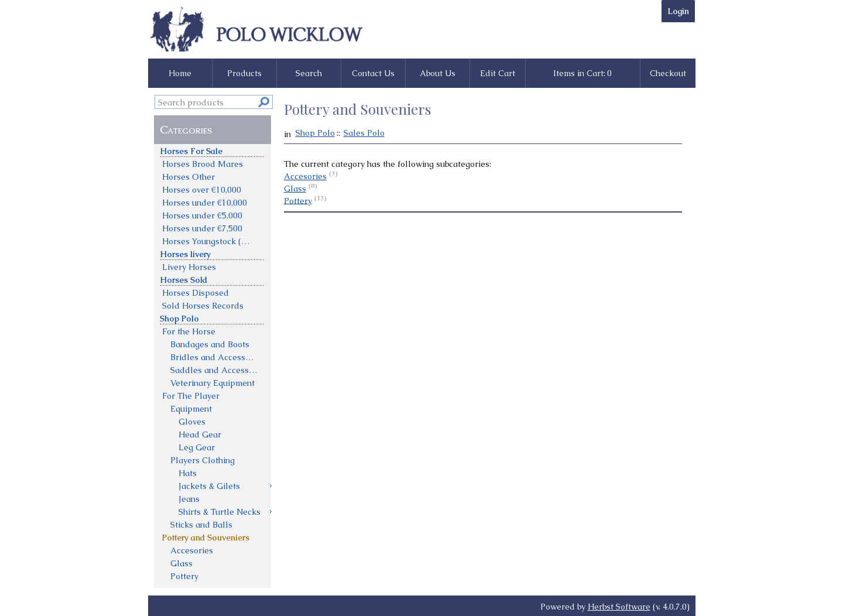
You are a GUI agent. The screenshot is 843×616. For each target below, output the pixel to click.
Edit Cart (498, 73)
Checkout (668, 73)
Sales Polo (364, 133)
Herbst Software (619, 607)
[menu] (213, 363)
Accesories (305, 176)
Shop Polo (315, 133)
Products (244, 73)
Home (180, 73)
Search (309, 73)
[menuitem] (213, 150)
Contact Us (373, 73)
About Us (438, 73)
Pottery (298, 200)
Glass (295, 189)
